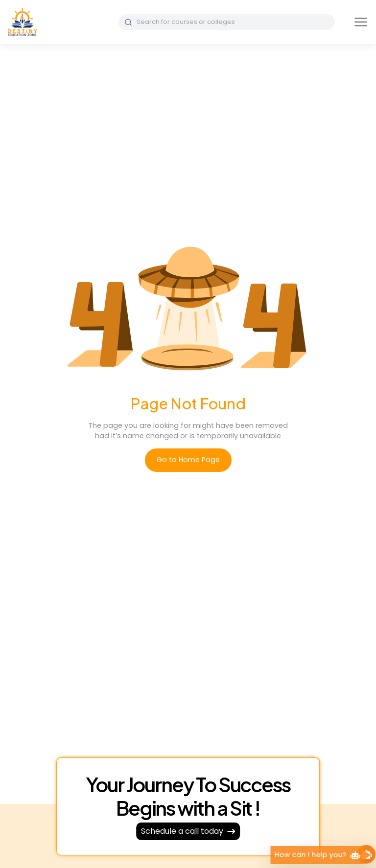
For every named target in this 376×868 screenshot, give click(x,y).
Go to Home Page (188, 460)
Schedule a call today (188, 831)
